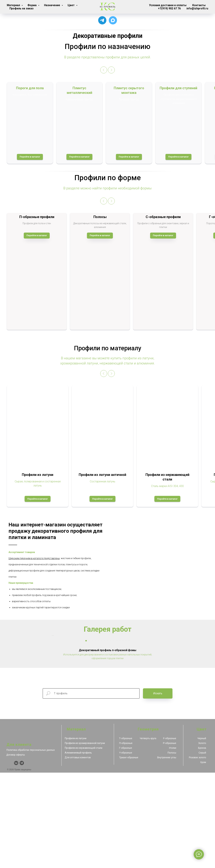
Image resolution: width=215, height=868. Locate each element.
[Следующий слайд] (111, 70)
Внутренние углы (167, 853)
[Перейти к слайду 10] (114, 736)
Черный (202, 834)
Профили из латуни (76, 834)
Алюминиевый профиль (78, 848)
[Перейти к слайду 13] (123, 736)
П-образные (126, 838)
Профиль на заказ (21, 8)
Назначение (52, 5)
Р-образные (169, 838)
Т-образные (126, 834)
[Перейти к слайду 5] (98, 736)
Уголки (173, 843)
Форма (32, 5)
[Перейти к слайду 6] (101, 736)
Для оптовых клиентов (78, 853)
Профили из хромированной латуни (85, 838)
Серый (202, 848)
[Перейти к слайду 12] (120, 736)
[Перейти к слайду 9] (111, 736)
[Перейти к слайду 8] (108, 736)
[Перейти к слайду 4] (95, 736)
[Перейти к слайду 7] (105, 736)
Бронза (202, 843)
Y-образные (126, 848)
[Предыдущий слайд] (104, 70)
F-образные (170, 834)
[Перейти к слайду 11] (117, 736)
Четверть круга (148, 834)
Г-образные (126, 843)
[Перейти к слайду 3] (92, 736)
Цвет (71, 5)
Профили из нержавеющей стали (84, 843)
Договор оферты (16, 850)
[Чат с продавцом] (113, 20)
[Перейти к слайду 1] (86, 736)
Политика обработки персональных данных (31, 845)
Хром (203, 858)
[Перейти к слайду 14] (126, 736)
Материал (14, 5)
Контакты (199, 5)
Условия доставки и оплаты (168, 5)
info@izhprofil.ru (197, 8)
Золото (202, 838)
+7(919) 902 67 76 (169, 8)
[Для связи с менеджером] (102, 20)
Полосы (172, 848)
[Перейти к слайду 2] (89, 736)
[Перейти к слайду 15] (129, 736)
